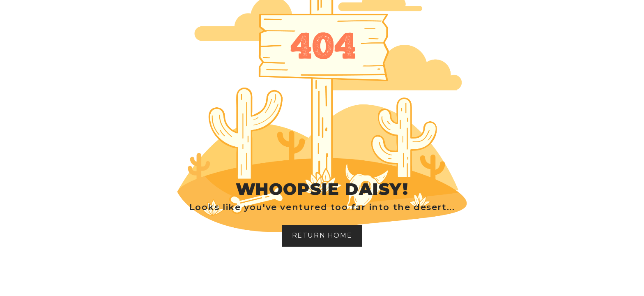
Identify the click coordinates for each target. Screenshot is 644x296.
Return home (322, 235)
